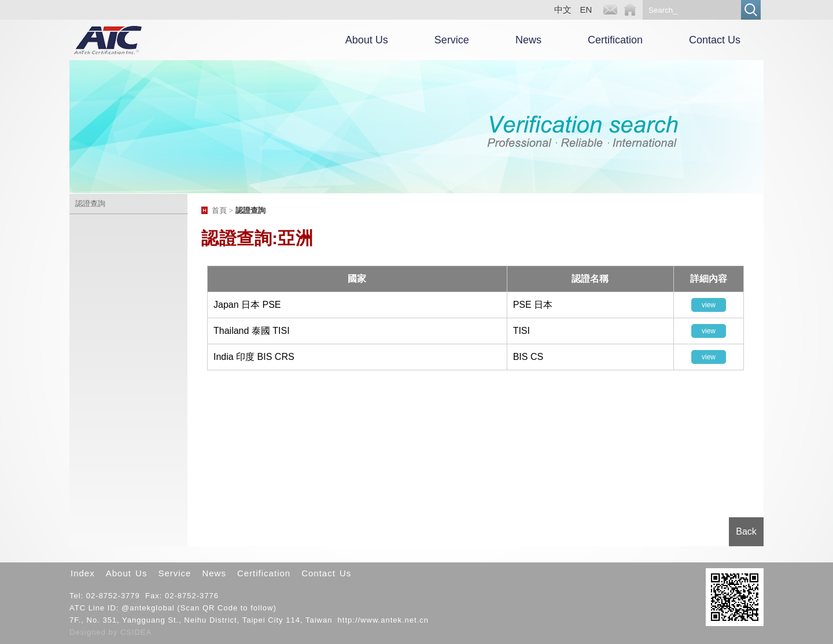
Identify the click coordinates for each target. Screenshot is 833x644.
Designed (89, 632)
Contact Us (715, 40)
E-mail (610, 10)
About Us (367, 40)
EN (586, 10)
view (709, 305)
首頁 (219, 210)
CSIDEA (136, 632)
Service (452, 40)
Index (83, 573)
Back (746, 531)
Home (630, 10)
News (528, 40)
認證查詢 (90, 203)
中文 (563, 10)
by (115, 632)
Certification (615, 40)
